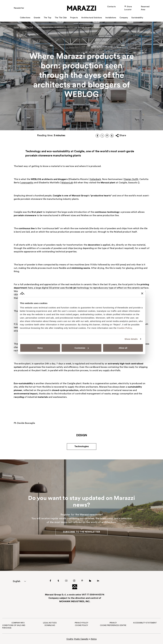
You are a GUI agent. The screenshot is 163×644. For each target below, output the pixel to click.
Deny (40, 348)
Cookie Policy (125, 328)
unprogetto (27, 183)
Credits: (70, 639)
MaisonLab (67, 183)
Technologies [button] (82, 447)
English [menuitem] (16, 581)
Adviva (94, 639)
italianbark (95, 179)
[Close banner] (142, 293)
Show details (131, 339)
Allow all (123, 348)
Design (82, 436)
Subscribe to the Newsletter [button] (81, 532)
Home (16, 27)
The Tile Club (28, 27)
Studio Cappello (81, 639)
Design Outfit (131, 179)
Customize (82, 348)
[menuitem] (16, 581)
